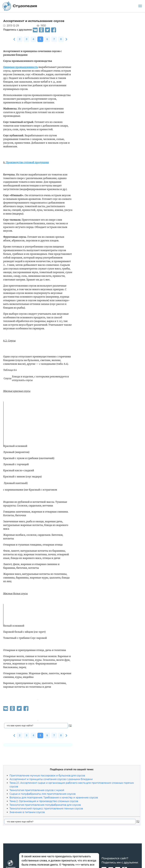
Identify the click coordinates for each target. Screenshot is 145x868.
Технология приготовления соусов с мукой (37, 790)
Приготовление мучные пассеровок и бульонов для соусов (47, 776)
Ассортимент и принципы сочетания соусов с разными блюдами (51, 779)
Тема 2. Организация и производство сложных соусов (44, 801)
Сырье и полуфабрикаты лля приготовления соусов (43, 794)
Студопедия (20, 6)
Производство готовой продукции (27, 162)
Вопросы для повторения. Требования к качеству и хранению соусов (54, 798)
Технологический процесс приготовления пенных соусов (46, 809)
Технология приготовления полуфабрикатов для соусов (45, 805)
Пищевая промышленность (21, 67)
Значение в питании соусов (27, 812)
